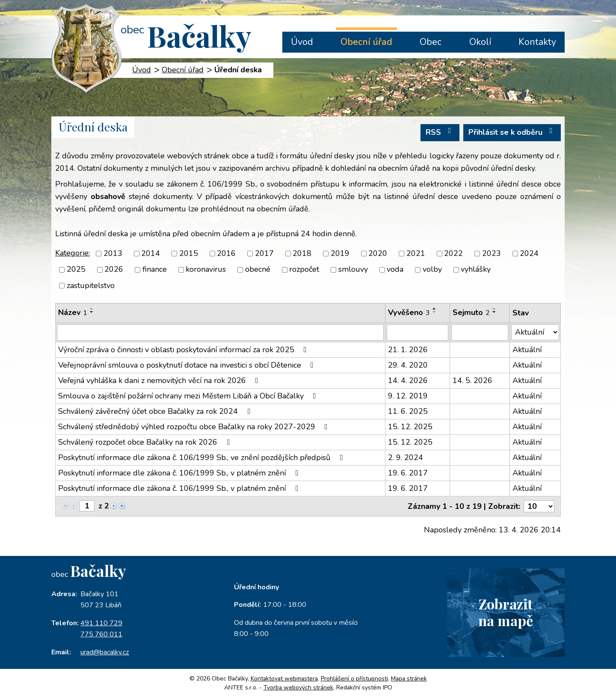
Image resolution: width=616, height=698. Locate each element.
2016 (226, 253)
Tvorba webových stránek (298, 688)
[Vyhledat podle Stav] (535, 332)
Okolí (480, 42)
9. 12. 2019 (408, 396)
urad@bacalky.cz (105, 652)
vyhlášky (476, 270)
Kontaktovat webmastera (284, 679)
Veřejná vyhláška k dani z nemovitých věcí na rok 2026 (160, 380)
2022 (453, 253)
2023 (492, 253)
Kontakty (537, 42)
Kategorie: (73, 253)
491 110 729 (101, 623)
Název (73, 312)
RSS (440, 132)
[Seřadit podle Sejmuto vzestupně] (495, 309)
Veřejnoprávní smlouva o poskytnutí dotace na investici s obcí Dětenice (188, 365)
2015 (189, 253)
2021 (416, 253)
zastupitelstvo (91, 285)
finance (155, 270)
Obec (431, 42)
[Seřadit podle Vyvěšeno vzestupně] (435, 309)
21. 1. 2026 (408, 350)
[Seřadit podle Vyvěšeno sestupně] (435, 312)
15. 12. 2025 (410, 427)
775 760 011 (101, 634)
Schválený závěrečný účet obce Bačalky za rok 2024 (156, 411)
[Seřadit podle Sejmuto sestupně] (495, 312)
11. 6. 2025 (408, 411)
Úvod (302, 42)
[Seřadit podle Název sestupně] (92, 312)
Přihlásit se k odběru (512, 132)
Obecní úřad (366, 42)
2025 (76, 270)
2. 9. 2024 (406, 457)
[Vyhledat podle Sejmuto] (480, 333)
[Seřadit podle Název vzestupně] (92, 309)
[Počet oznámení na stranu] (539, 506)
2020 (378, 253)
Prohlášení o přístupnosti (354, 679)
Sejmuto (471, 312)
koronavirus (206, 270)
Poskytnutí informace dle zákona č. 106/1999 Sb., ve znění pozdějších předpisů (202, 457)
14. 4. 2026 (408, 380)
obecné (258, 270)
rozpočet (304, 270)
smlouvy (353, 270)
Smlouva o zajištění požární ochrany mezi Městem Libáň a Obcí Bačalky (189, 396)
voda (395, 270)
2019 (340, 253)
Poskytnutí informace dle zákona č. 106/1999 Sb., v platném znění (180, 473)
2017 (264, 253)
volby (432, 270)
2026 (114, 270)
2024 (529, 253)
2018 (302, 253)
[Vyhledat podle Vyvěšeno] (418, 333)
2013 (113, 253)
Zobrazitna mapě (506, 612)
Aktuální (527, 350)
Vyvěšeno (409, 312)
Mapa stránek (409, 679)
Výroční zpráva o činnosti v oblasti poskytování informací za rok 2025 (184, 350)
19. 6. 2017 (408, 473)
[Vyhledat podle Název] (220, 333)
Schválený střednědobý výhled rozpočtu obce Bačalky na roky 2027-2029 (195, 427)
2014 (151, 253)
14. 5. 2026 (472, 380)
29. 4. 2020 (408, 365)
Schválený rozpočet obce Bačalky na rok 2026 (146, 442)
